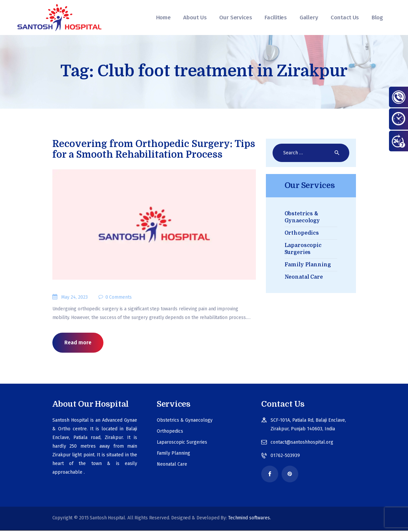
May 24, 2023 (74, 297)
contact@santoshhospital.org (302, 442)
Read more (78, 343)
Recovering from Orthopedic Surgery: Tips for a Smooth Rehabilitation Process (154, 149)
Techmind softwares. (250, 519)
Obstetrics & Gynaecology (185, 420)
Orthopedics (302, 233)
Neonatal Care (304, 277)
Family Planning (308, 265)
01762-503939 (285, 456)
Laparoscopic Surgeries (182, 442)
